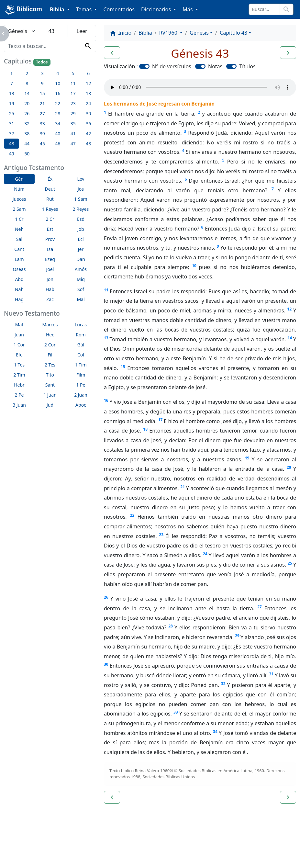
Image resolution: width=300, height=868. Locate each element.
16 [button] (58, 93)
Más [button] (188, 9)
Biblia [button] (58, 9)
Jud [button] (50, 405)
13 (106, 338)
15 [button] (42, 93)
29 (237, 636)
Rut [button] (50, 199)
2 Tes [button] (50, 365)
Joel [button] (50, 269)
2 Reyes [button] (81, 209)
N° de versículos (172, 66)
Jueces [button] (19, 199)
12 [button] (88, 83)
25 (290, 563)
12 (289, 309)
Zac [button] (50, 299)
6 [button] (88, 73)
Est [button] (50, 229)
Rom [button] (81, 335)
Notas (215, 66)
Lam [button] (19, 259)
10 (194, 266)
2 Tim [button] (19, 375)
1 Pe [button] (81, 385)
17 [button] (73, 93)
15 (123, 367)
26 (106, 597)
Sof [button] (81, 289)
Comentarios (119, 9)
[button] (112, 53)
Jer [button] (81, 249)
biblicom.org (31, 856)
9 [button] (42, 83)
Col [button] (81, 355)
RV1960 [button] (169, 33)
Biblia (145, 33)
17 (161, 420)
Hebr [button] (19, 385)
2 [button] (27, 73)
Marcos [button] (50, 325)
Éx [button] (50, 179)
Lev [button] (81, 179)
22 (132, 515)
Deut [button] (50, 189)
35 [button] (73, 124)
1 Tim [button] (81, 365)
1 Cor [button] (19, 345)
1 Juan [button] (50, 395)
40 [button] (58, 134)
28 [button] (58, 113)
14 (290, 338)
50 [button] (27, 154)
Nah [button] (19, 289)
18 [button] (88, 93)
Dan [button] (81, 259)
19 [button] (12, 103)
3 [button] (42, 73)
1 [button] (12, 73)
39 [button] (42, 134)
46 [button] (58, 144)
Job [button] (81, 229)
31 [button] (12, 124)
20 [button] (27, 103)
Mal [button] (81, 299)
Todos (42, 62)
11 (106, 290)
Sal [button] (19, 239)
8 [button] (27, 83)
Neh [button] (19, 229)
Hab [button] (50, 289)
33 (176, 712)
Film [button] (81, 375)
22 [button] (58, 103)
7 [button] (12, 83)
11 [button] (73, 83)
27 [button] (42, 113)
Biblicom (24, 10)
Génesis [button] (199, 33)
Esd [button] (81, 219)
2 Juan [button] (81, 395)
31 (272, 674)
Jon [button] (50, 279)
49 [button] (12, 154)
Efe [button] (19, 355)
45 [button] (42, 144)
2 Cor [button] (50, 345)
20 (289, 467)
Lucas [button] (81, 325)
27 (260, 607)
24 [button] (88, 103)
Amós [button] (81, 269)
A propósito (56, 845)
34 (215, 732)
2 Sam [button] (19, 209)
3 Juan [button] (19, 405)
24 (205, 554)
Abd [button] (19, 279)
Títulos (247, 66)
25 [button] (12, 113)
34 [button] (58, 124)
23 (161, 535)
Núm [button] (19, 189)
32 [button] (27, 124)
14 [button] (27, 93)
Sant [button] (50, 385)
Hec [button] (50, 335)
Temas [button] (85, 9)
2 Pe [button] (19, 395)
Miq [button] (81, 279)
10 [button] (58, 83)
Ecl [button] (81, 239)
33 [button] (42, 124)
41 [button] (73, 134)
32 (223, 684)
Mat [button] (19, 325)
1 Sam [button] (81, 199)
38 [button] (27, 134)
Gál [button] (81, 345)
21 (183, 487)
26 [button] (27, 113)
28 (171, 626)
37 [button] (12, 134)
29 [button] (73, 113)
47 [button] (73, 144)
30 (106, 664)
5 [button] (73, 73)
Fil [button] (50, 355)
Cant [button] (19, 249)
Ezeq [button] (50, 259)
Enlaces (20, 845)
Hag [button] (19, 299)
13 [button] (12, 93)
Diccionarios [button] (157, 9)
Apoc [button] (81, 405)
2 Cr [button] (50, 219)
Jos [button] (81, 189)
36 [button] (88, 124)
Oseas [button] (19, 269)
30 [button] (88, 113)
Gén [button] (19, 179)
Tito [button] (50, 375)
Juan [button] (19, 335)
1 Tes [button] (19, 365)
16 (106, 400)
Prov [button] (50, 239)
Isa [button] (50, 249)
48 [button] (88, 144)
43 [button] (12, 144)
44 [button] (27, 144)
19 (247, 458)
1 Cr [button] (19, 219)
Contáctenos (99, 845)
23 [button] (73, 103)
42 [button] (88, 134)
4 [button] (58, 73)
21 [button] (42, 103)
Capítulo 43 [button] (233, 33)
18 (145, 429)
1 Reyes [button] (50, 209)
